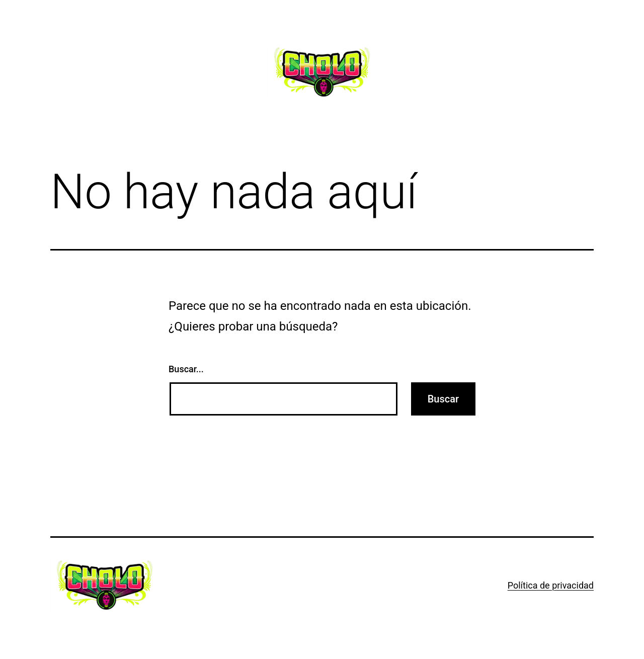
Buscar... (186, 369)
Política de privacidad (551, 585)
